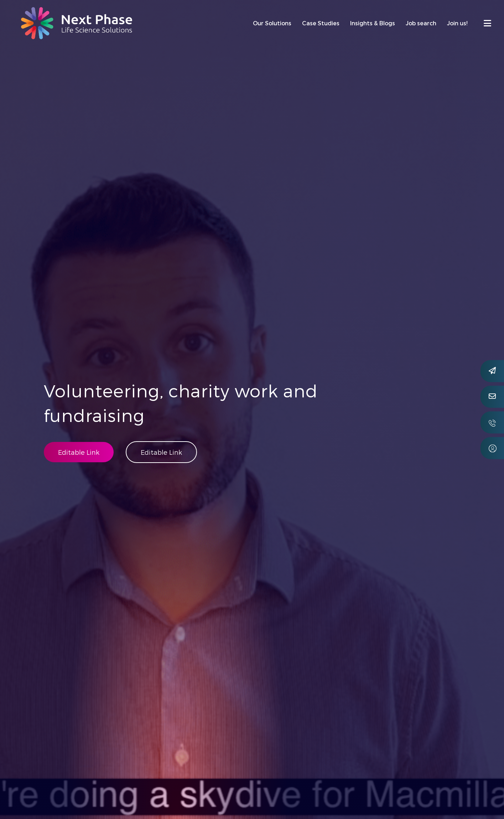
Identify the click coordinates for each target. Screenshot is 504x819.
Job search (421, 23)
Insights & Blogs (373, 23)
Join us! (457, 23)
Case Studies (321, 23)
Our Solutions (272, 23)
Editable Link (79, 452)
